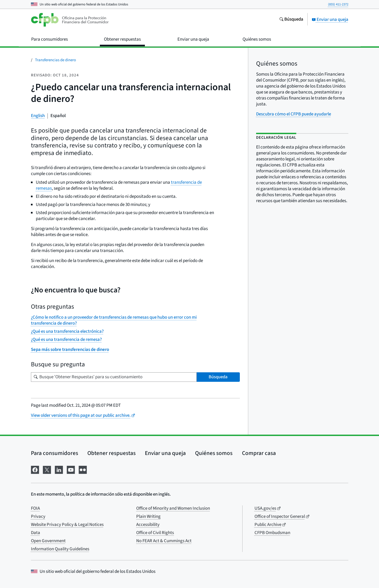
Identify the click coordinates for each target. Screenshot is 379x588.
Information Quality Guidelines (60, 549)
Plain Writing (148, 516)
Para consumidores (55, 453)
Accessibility (148, 525)
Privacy (38, 516)
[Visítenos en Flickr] (83, 469)
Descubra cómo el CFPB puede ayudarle (294, 114)
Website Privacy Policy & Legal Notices (67, 525)
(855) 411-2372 (338, 4)
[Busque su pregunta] (114, 377)
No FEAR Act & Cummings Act (164, 541)
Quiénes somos (214, 453)
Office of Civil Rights (155, 533)
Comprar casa (259, 453)
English (38, 116)
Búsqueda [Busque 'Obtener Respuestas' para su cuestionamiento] (218, 377)
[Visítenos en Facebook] (35, 469)
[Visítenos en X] (47, 469)
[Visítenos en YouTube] (71, 469)
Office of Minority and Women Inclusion (173, 508)
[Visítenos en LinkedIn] (59, 469)
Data (36, 533)
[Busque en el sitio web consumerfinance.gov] (291, 20)
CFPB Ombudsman (272, 533)
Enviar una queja (330, 20)
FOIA (35, 508)
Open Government (48, 541)
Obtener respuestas (112, 453)
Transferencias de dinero (55, 60)
